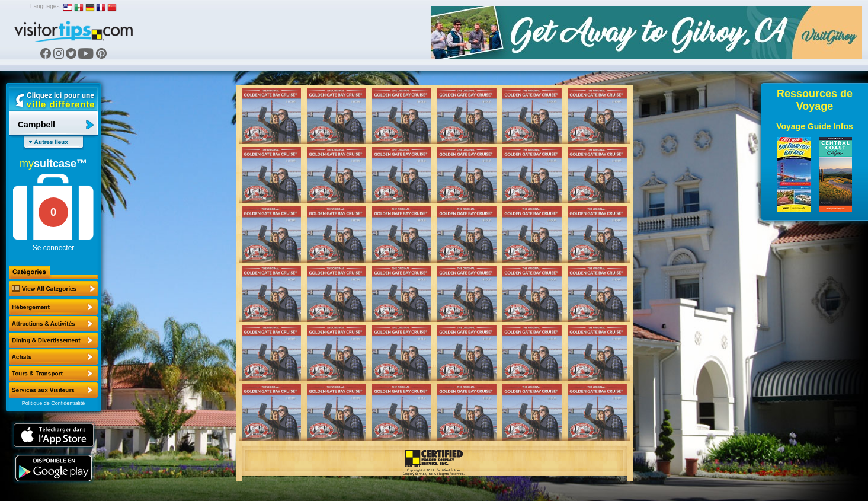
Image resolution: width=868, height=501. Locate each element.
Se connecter (54, 248)
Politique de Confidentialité (54, 403)
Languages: (46, 6)
